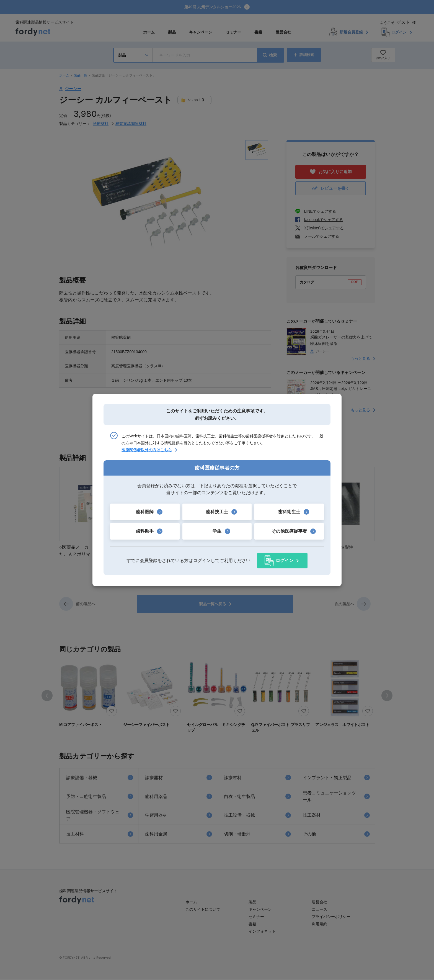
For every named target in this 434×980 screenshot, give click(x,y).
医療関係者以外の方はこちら (147, 450)
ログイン (285, 560)
